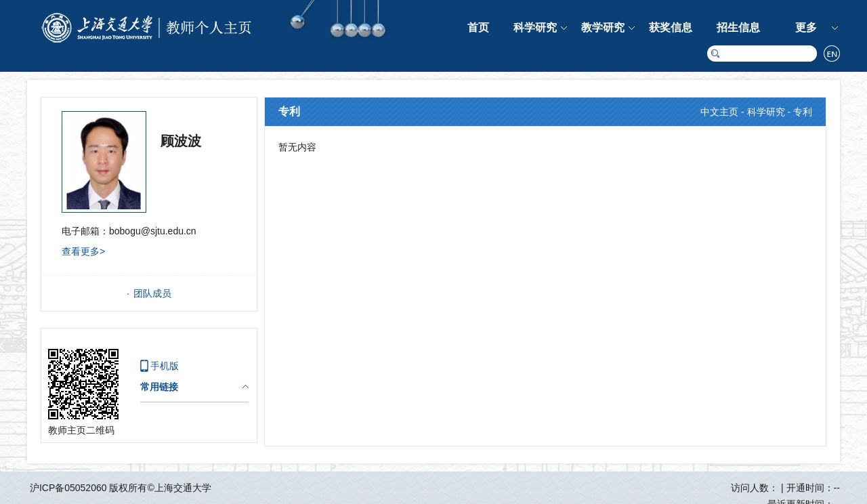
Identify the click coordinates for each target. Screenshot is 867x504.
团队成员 (152, 293)
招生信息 (738, 27)
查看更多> (83, 251)
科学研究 (535, 27)
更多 (806, 27)
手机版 (165, 366)
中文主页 (719, 112)
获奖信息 (671, 27)
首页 (478, 27)
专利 (803, 112)
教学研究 (603, 27)
